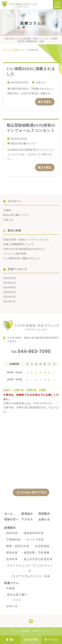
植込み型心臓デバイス (23, 143)
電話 (10, 640)
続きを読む (45, 102)
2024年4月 (10, 283)
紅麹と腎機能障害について (19, 244)
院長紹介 (27, 514)
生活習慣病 (42, 546)
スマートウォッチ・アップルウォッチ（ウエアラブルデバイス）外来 (30, 571)
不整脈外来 (13, 540)
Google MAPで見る (32, 492)
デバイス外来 (35, 540)
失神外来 (12, 559)
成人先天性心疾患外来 (38, 559)
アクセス (52, 640)
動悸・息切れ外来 (18, 546)
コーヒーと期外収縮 (15, 254)
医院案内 (44, 514)
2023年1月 (10, 301)
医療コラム (11, 583)
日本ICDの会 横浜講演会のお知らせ (24, 249)
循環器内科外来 (34, 533)
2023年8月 (10, 287)
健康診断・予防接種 (37, 553)
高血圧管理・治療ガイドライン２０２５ (26, 240)
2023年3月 (10, 292)
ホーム (9, 514)
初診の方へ (11, 519)
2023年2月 (10, 297)
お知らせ (41, 82)
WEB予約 (31, 640)
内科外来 (12, 533)
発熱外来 (12, 553)
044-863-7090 (31, 351)
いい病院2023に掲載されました (22, 258)
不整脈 (7, 210)
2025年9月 (10, 278)
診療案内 (10, 528)
